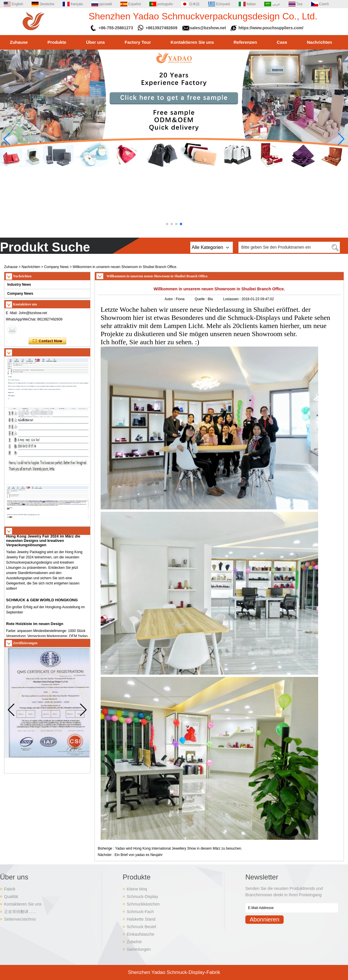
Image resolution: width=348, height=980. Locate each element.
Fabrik (10, 889)
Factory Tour (138, 42)
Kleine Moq (137, 889)
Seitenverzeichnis (20, 919)
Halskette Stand (141, 919)
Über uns (96, 42)
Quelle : (201, 299)
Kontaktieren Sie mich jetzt (47, 341)
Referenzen (245, 42)
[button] (167, 224)
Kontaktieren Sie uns (192, 42)
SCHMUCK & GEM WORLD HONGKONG (42, 602)
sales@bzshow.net (208, 28)
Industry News (19, 285)
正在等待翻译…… (20, 912)
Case (282, 42)
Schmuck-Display (142, 897)
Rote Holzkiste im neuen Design (35, 625)
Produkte (57, 42)
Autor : (170, 299)
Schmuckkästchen (143, 904)
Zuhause (19, 42)
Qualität (11, 897)
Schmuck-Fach (140, 912)
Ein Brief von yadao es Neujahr (138, 855)
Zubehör (134, 942)
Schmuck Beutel (141, 927)
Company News (56, 267)
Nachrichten (319, 42)
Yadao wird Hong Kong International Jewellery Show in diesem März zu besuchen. (179, 848)
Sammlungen (139, 949)
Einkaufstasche (141, 934)
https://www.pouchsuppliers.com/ (271, 28)
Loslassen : (232, 299)
